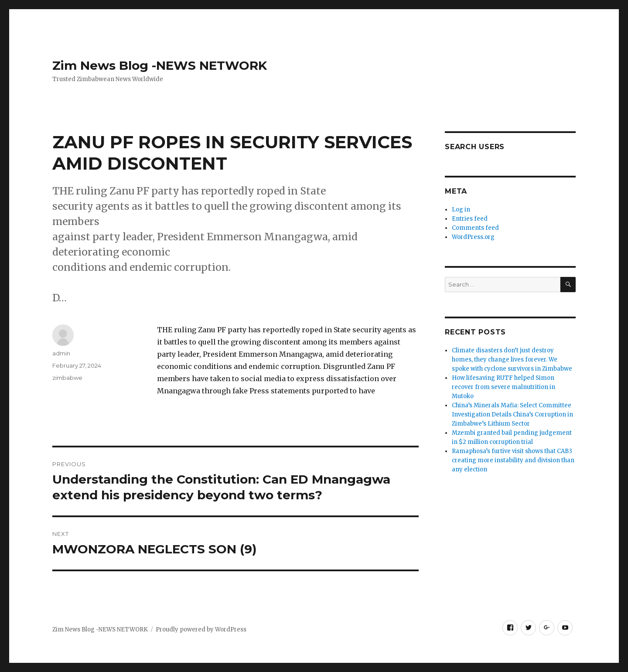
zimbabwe (67, 378)
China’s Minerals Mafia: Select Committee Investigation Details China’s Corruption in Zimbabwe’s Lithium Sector (512, 414)
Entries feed (470, 219)
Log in (461, 210)
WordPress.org (473, 237)
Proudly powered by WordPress (201, 629)
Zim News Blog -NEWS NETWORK (160, 65)
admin (61, 353)
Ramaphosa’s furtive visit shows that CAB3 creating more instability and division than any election (513, 460)
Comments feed (475, 228)
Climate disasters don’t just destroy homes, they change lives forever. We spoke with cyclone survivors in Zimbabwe (512, 360)
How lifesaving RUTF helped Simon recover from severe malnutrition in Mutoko (503, 387)
